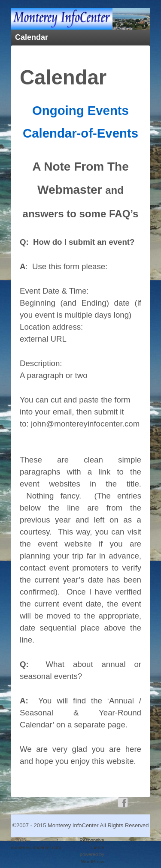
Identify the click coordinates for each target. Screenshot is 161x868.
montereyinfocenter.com (36, 847)
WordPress (93, 862)
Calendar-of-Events (80, 133)
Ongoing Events (80, 110)
